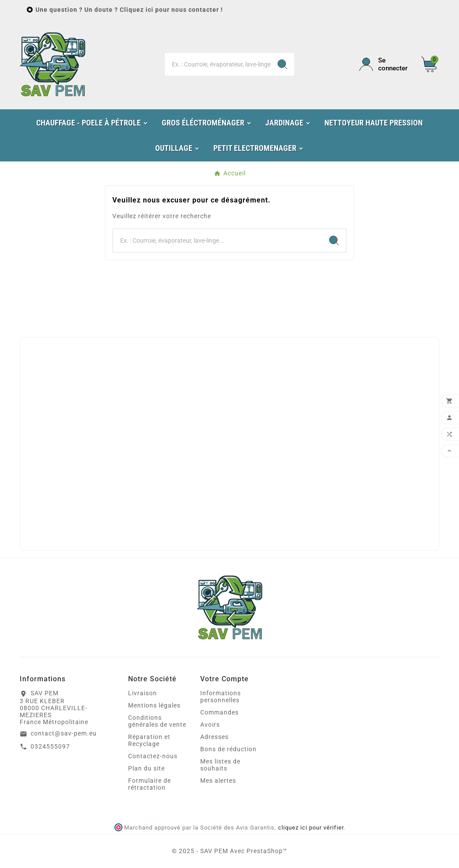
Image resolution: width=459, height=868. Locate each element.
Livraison (143, 693)
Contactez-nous (153, 756)
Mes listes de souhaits (220, 765)
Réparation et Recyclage (149, 740)
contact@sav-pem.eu (64, 733)
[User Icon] (385, 64)
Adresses (214, 737)
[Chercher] (218, 64)
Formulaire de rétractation (150, 784)
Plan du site (146, 768)
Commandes (219, 712)
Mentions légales (154, 705)
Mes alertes (218, 781)
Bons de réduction (228, 749)
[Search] (282, 64)
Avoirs (210, 725)
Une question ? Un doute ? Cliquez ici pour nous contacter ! (129, 10)
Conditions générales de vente (157, 721)
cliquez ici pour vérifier (311, 828)
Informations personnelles (221, 697)
